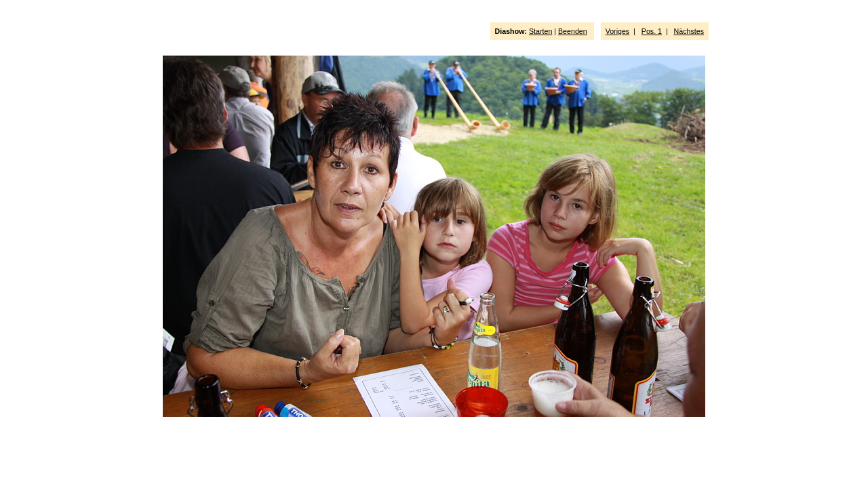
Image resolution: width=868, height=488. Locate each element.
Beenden (573, 31)
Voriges (618, 31)
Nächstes (689, 31)
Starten (540, 31)
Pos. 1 (652, 31)
